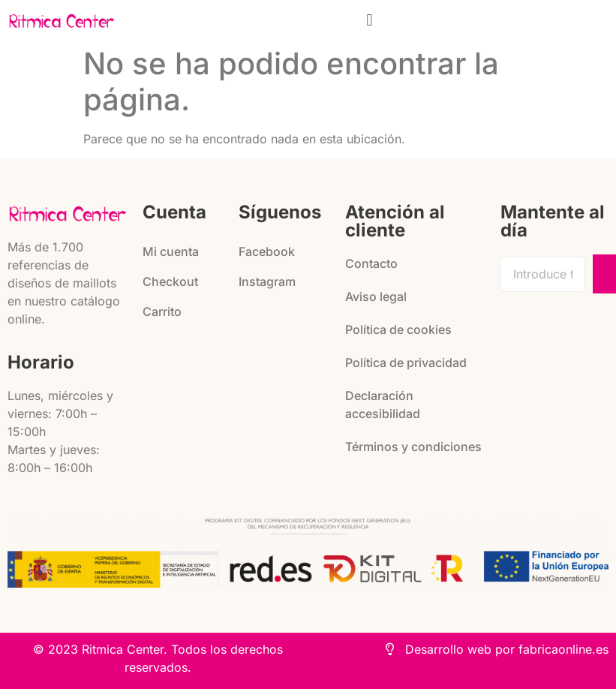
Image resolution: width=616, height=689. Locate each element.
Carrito (162, 311)
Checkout (170, 281)
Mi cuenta (171, 251)
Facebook (267, 251)
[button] (370, 20)
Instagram (267, 281)
